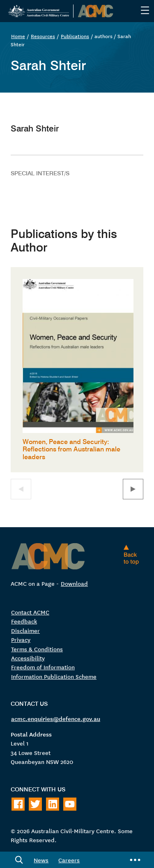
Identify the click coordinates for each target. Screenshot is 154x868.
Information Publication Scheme (54, 676)
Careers (69, 860)
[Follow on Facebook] (18, 804)
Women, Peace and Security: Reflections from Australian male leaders (71, 449)
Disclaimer (25, 630)
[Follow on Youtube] (70, 804)
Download (74, 583)
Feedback (24, 621)
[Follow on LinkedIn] (53, 804)
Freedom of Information (43, 667)
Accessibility (28, 658)
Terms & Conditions (37, 649)
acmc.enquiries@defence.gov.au (56, 718)
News (41, 860)
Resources (43, 36)
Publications (75, 36)
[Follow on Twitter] (35, 804)
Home (18, 36)
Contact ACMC (30, 612)
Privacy (21, 639)
